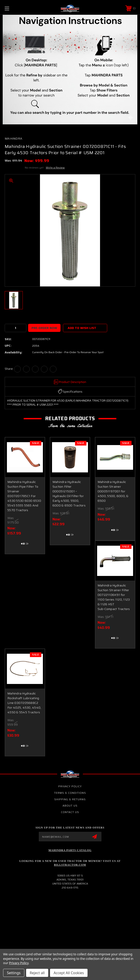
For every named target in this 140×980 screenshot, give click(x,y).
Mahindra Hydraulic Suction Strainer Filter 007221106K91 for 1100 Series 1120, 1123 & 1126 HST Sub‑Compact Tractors (114, 597)
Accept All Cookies (69, 973)
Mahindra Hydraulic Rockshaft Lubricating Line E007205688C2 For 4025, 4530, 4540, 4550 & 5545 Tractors (24, 703)
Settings (14, 973)
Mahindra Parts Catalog (70, 850)
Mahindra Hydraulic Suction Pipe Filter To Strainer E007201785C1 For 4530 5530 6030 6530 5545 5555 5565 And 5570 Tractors (24, 496)
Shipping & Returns (70, 799)
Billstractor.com (70, 865)
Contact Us (70, 812)
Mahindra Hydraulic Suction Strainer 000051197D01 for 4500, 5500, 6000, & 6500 (113, 491)
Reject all (37, 973)
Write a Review (55, 168)
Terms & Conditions (70, 793)
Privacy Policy (70, 786)
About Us (70, 806)
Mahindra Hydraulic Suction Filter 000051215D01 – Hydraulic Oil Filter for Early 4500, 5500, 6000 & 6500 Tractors (69, 494)
